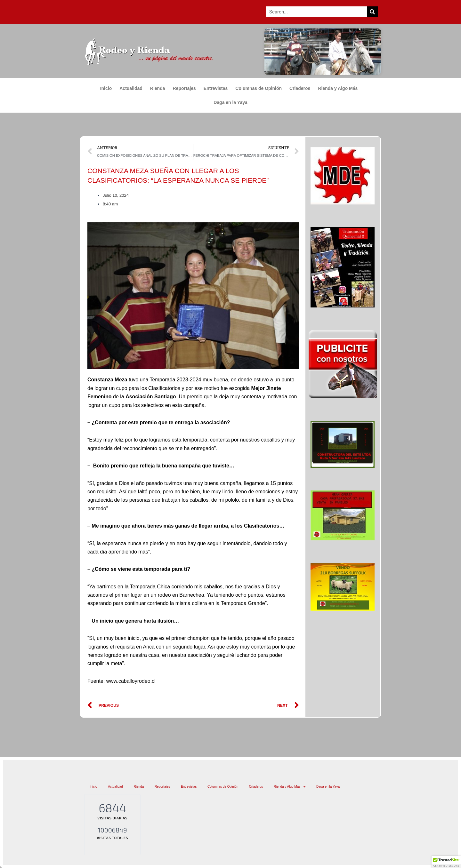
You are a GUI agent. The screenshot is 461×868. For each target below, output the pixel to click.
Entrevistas (216, 88)
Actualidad (131, 88)
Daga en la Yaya (230, 102)
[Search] (372, 12)
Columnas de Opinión (259, 88)
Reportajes (184, 88)
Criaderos (300, 88)
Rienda (158, 88)
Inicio (106, 88)
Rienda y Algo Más (339, 88)
